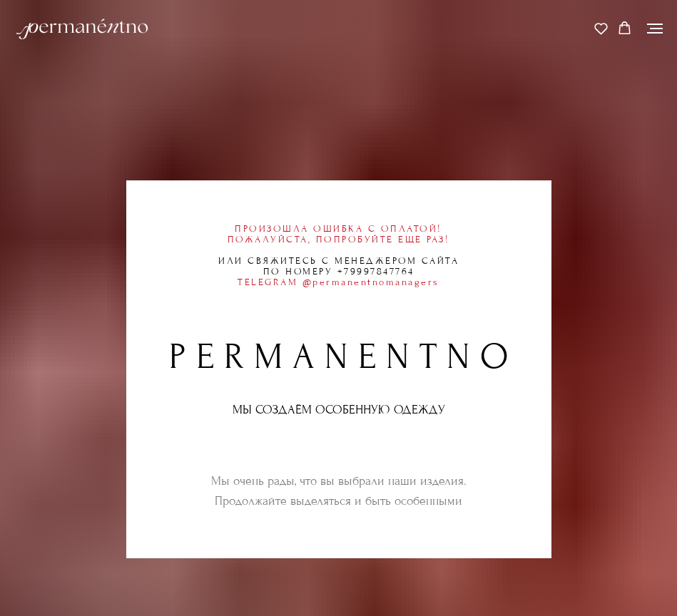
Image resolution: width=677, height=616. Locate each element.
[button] (601, 28)
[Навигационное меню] (655, 29)
